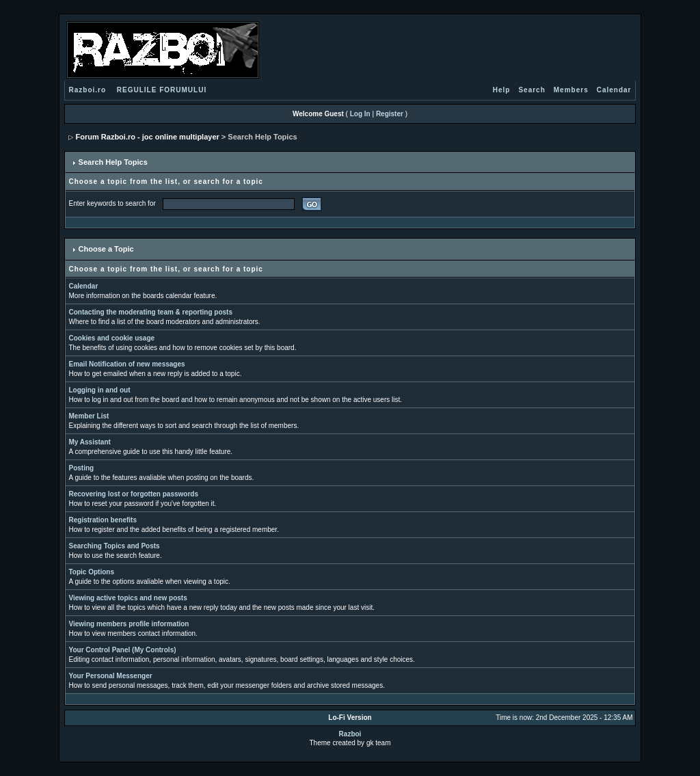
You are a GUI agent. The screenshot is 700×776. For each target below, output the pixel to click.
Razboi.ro (88, 90)
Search (531, 90)
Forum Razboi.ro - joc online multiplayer (148, 137)
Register (390, 114)
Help (502, 90)
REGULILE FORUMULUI (162, 90)
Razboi (350, 734)
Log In (360, 114)
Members (571, 90)
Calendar (614, 90)
